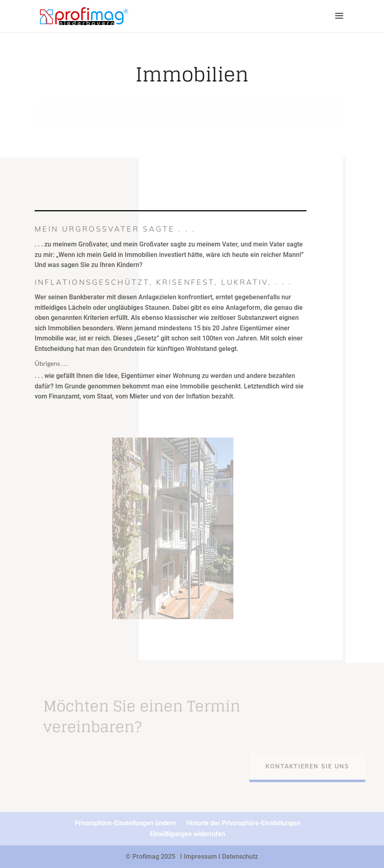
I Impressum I (201, 857)
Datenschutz (240, 857)
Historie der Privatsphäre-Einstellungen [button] (243, 823)
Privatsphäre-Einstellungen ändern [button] (125, 823)
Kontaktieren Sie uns (313, 766)
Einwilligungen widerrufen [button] (188, 834)
